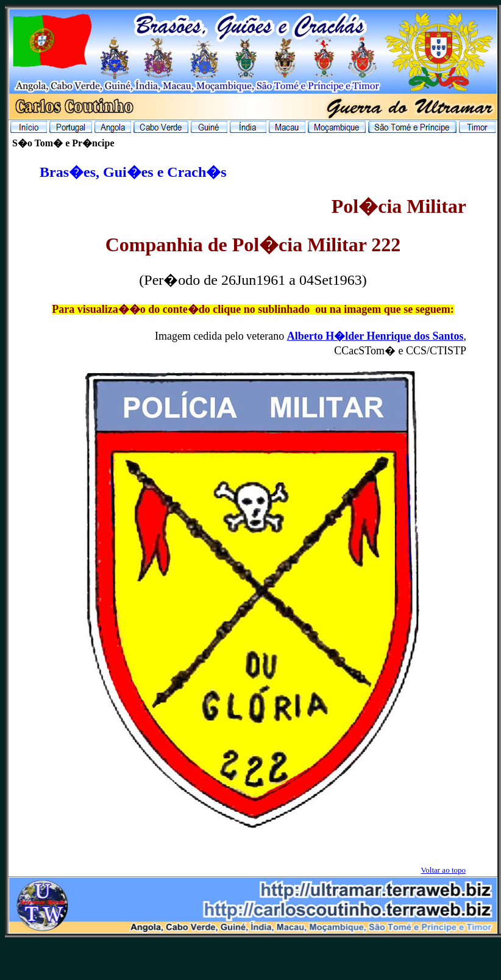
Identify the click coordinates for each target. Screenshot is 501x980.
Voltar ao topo (443, 870)
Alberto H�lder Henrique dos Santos (375, 336)
